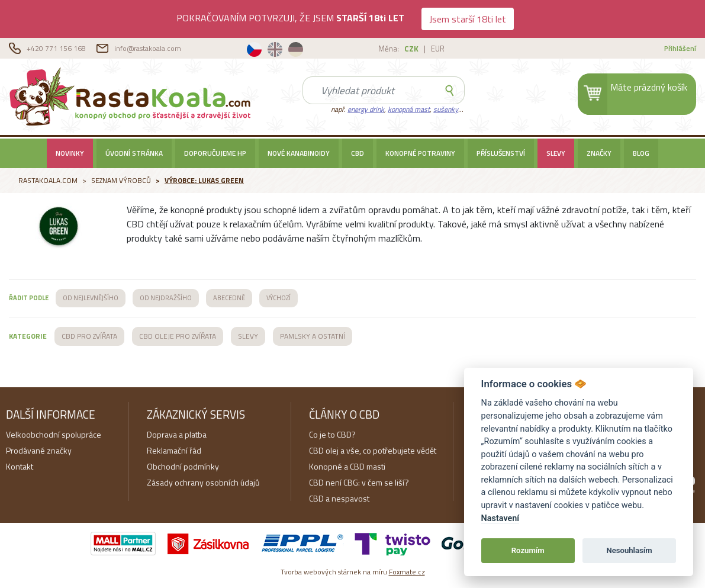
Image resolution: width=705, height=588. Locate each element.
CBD (358, 153)
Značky (599, 153)
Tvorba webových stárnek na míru (353, 572)
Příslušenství (501, 153)
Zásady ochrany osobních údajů (203, 482)
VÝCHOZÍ (279, 298)
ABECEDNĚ (229, 298)
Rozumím (528, 550)
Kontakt (20, 466)
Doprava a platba (177, 434)
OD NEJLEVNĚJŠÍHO (91, 298)
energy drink (366, 109)
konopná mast (409, 109)
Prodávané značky (39, 450)
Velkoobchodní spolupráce (54, 434)
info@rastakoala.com (148, 48)
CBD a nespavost (339, 498)
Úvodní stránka (134, 153)
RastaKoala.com (132, 96)
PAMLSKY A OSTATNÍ (313, 336)
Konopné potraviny (420, 153)
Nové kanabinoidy (299, 153)
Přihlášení (680, 48)
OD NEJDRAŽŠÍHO (166, 298)
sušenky (446, 109)
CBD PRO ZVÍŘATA (89, 336)
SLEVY (556, 153)
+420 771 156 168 (57, 48)
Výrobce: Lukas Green (204, 180)
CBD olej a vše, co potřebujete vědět (373, 450)
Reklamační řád (174, 450)
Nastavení (500, 518)
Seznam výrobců (121, 180)
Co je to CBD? (332, 434)
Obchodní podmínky (183, 466)
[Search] (369, 90)
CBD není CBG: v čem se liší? (359, 482)
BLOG (641, 153)
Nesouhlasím (629, 550)
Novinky (70, 153)
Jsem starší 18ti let (468, 19)
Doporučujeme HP (215, 153)
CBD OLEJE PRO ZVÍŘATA (178, 336)
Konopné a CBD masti (347, 466)
